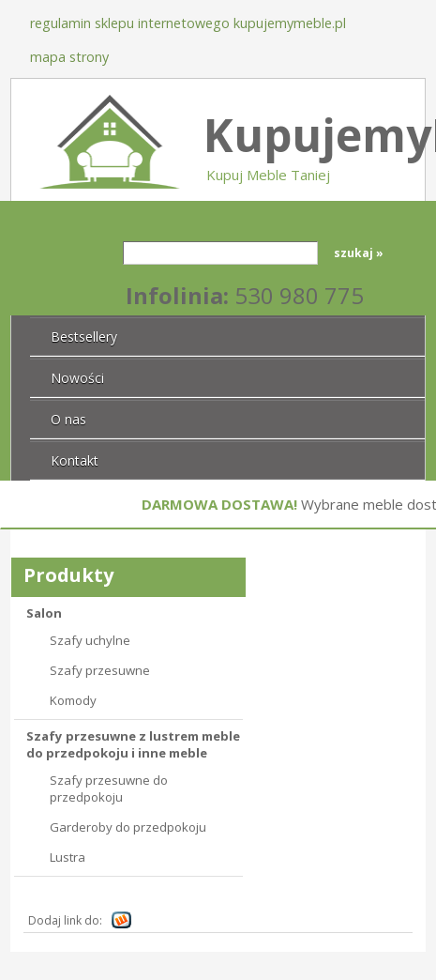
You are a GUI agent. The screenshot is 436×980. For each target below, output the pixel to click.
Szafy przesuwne (100, 670)
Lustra (68, 857)
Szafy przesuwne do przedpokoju (109, 789)
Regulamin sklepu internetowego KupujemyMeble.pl (188, 23)
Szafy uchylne (90, 640)
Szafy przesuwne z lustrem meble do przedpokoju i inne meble (133, 744)
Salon (44, 613)
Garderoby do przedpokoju (128, 827)
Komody (73, 700)
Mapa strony (69, 57)
